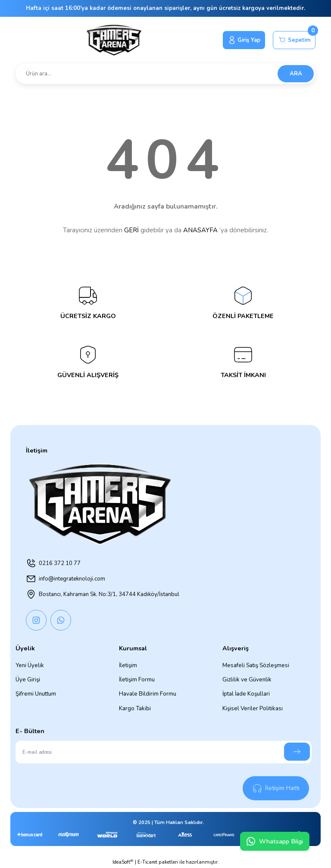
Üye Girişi (28, 680)
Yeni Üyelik (30, 665)
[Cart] (293, 40)
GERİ (131, 230)
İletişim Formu (137, 680)
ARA (296, 74)
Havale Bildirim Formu (148, 694)
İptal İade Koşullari (246, 694)
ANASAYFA (200, 230)
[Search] (165, 74)
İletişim (128, 665)
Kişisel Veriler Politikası (253, 709)
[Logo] (112, 40)
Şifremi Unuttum (36, 694)
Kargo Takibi (135, 709)
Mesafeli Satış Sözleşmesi (256, 665)
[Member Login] (241, 40)
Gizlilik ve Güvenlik (247, 680)
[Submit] (297, 752)
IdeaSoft (123, 862)
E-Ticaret (147, 862)
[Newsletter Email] (164, 752)
